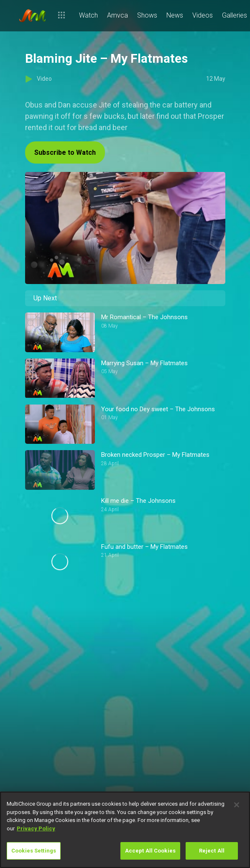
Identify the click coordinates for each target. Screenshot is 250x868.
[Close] (237, 805)
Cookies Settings (34, 851)
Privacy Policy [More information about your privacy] (36, 828)
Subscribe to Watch (65, 152)
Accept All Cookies (150, 851)
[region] (125, 830)
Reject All (212, 851)
